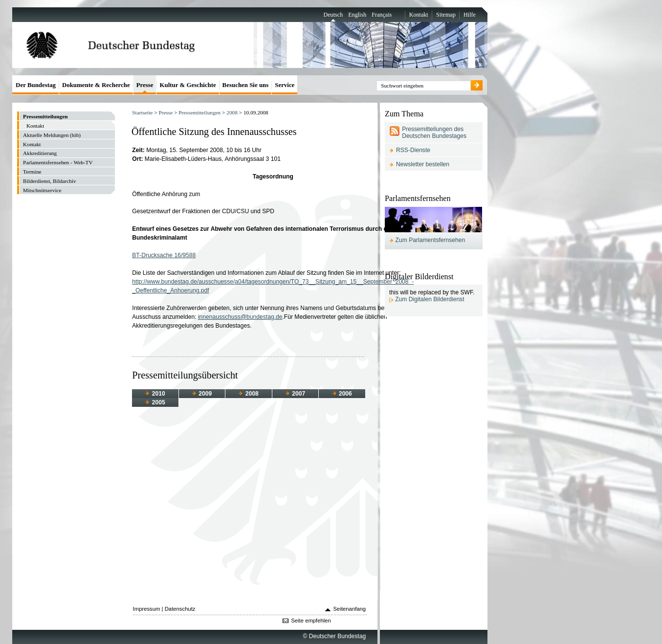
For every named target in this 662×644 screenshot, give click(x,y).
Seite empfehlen (311, 621)
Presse (165, 112)
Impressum (147, 609)
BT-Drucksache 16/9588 (164, 255)
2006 (342, 394)
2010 (155, 394)
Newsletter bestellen (423, 164)
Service (285, 85)
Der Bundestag (36, 85)
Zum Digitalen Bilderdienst (430, 299)
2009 (202, 394)
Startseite (142, 112)
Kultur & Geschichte (188, 85)
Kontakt (419, 15)
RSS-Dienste (413, 150)
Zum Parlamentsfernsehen (430, 240)
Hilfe (470, 15)
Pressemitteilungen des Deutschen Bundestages (434, 133)
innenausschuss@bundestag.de (240, 317)
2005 (155, 402)
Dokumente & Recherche (96, 85)
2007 (295, 394)
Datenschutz (180, 609)
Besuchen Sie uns (246, 85)
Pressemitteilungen (199, 112)
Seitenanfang (350, 609)
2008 (232, 112)
